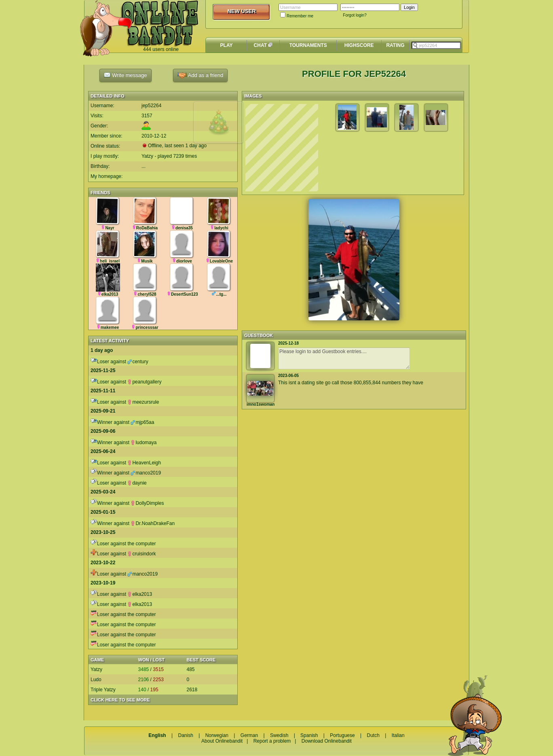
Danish (185, 735)
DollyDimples (147, 503)
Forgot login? (355, 15)
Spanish (309, 735)
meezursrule (143, 402)
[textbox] (436, 45)
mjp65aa (142, 422)
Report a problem (272, 741)
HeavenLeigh (144, 463)
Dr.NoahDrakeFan (153, 523)
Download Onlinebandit (327, 741)
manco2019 (146, 473)
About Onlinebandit (222, 741)
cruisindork (141, 554)
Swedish (279, 735)
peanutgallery (144, 382)
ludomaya (144, 443)
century (138, 362)
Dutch (373, 735)
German (249, 735)
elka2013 (140, 594)
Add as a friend (200, 75)
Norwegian (217, 735)
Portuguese (342, 735)
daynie (137, 483)
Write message (125, 75)
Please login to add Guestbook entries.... (344, 358)
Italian (398, 735)
